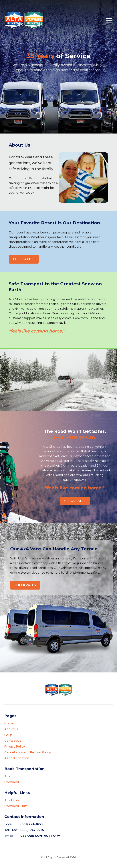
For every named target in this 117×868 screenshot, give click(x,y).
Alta (7, 776)
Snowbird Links (16, 806)
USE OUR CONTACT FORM (40, 836)
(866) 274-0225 (32, 830)
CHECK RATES (24, 259)
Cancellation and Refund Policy (28, 752)
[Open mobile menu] (109, 20)
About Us (11, 729)
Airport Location (17, 758)
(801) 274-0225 (32, 824)
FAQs (8, 735)
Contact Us (13, 741)
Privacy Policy (15, 747)
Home (9, 723)
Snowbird (12, 782)
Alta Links (12, 800)
